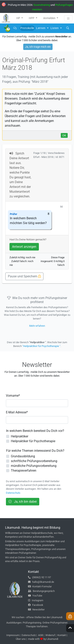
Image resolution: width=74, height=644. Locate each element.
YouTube (35, 596)
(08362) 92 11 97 (39, 577)
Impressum (13, 635)
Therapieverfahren (24, 471)
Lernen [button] (41, 28)
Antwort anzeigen (24, 247)
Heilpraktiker (20, 436)
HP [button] (19, 18)
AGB (41, 635)
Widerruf (50, 635)
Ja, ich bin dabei (23, 502)
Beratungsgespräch (41, 591)
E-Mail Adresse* (17, 412)
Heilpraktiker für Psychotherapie (33, 441)
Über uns (21, 639)
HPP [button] (32, 18)
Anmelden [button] (50, 18)
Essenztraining (42, 5)
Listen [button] (55, 28)
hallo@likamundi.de (41, 582)
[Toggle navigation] (68, 18)
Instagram (36, 600)
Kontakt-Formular (40, 586)
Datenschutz (13, 493)
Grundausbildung (23, 456)
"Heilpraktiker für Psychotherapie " (41, 346)
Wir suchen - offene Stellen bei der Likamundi (37, 617)
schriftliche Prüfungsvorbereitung (34, 461)
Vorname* (13, 396)
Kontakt (62, 635)
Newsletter (36, 610)
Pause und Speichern (24, 276)
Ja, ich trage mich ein (38, 47)
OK (64, 135)
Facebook (36, 605)
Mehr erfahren (37, 326)
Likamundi (52, 639)
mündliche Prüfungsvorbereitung (34, 466)
